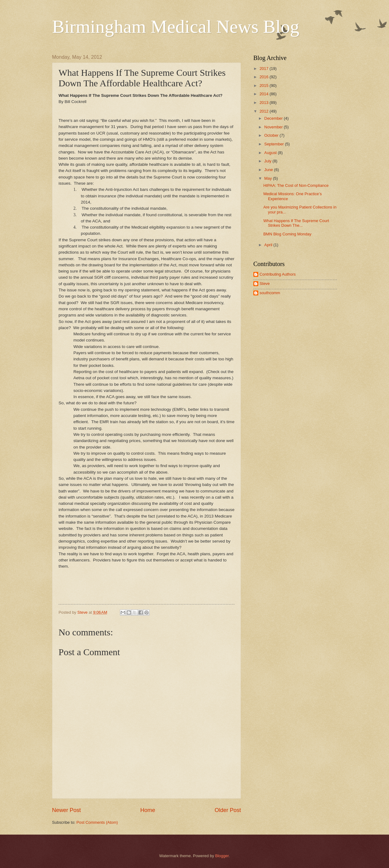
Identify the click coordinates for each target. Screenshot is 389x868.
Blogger (222, 856)
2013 (264, 103)
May (269, 178)
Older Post (228, 810)
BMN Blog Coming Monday (287, 234)
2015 (264, 86)
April (269, 245)
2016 (264, 77)
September (275, 144)
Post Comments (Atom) (97, 822)
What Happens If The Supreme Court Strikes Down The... (296, 223)
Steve (265, 284)
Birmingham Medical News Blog (176, 27)
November (274, 127)
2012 (264, 111)
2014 (264, 94)
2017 (264, 69)
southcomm (270, 293)
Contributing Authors (278, 274)
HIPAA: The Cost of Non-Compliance (296, 185)
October (272, 135)
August (271, 153)
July (268, 161)
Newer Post (66, 810)
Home (148, 810)
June (269, 170)
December (274, 118)
